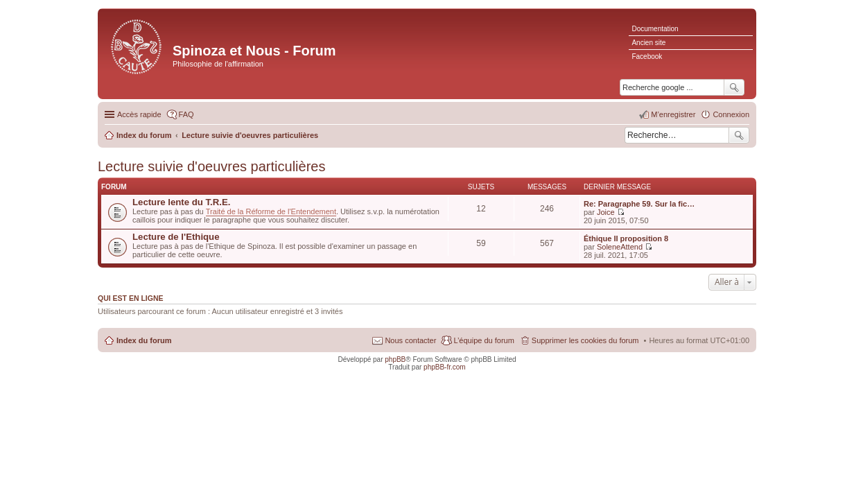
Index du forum (144, 340)
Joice (606, 212)
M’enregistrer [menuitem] (673, 114)
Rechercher (739, 135)
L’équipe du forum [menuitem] (483, 340)
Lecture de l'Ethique (176, 237)
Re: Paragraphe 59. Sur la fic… (639, 204)
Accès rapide (139, 114)
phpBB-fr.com (445, 367)
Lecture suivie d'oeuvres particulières (211, 166)
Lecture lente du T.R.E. (181, 202)
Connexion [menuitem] (731, 114)
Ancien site (648, 43)
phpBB (395, 359)
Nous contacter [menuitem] (410, 340)
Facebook (647, 57)
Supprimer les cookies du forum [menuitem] (585, 340)
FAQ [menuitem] (186, 114)
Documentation (655, 29)
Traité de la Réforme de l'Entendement (271, 211)
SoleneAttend (620, 247)
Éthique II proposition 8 (626, 238)
